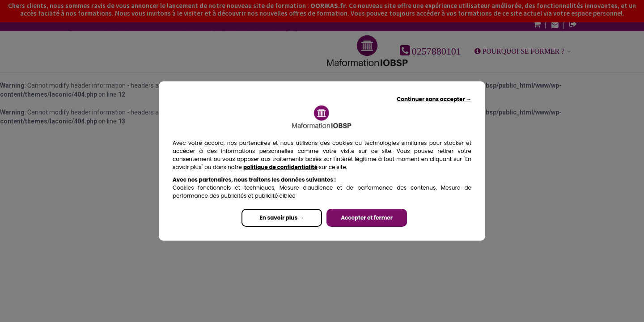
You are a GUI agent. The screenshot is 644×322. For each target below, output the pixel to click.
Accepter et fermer (367, 218)
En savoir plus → (282, 218)
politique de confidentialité (280, 167)
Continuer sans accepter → (434, 99)
